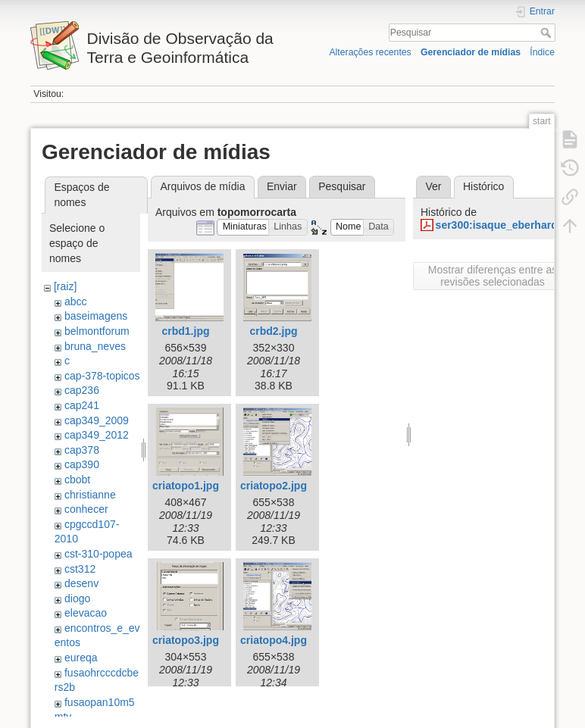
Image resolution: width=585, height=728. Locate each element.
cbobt (77, 480)
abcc (76, 302)
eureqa (81, 658)
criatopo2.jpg (274, 486)
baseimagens (96, 316)
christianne (90, 495)
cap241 (82, 405)
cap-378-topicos (102, 376)
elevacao (86, 613)
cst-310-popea (99, 554)
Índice (542, 52)
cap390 (82, 464)
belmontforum (97, 331)
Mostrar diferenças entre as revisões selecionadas (493, 276)
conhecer (86, 509)
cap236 (82, 390)
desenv (81, 583)
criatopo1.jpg (186, 486)
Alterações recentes (370, 52)
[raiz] (65, 286)
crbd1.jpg (185, 331)
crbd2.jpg (273, 331)
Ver (433, 186)
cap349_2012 (97, 435)
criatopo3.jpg (186, 640)
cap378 (82, 450)
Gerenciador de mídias (471, 52)
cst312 (80, 569)
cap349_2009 (97, 420)
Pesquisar (547, 33)
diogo (77, 598)
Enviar (282, 186)
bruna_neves (95, 346)
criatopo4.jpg (274, 640)
